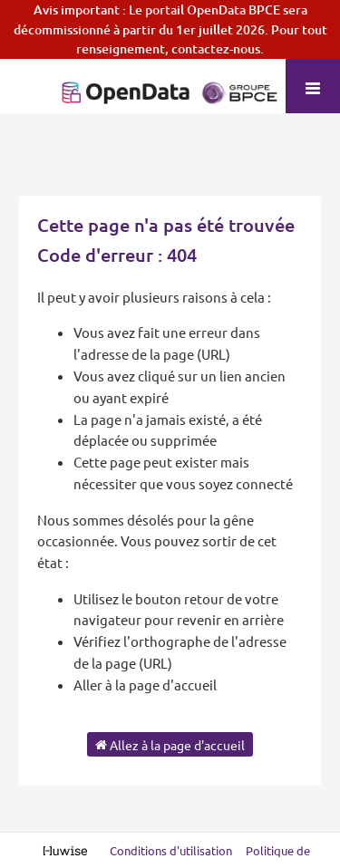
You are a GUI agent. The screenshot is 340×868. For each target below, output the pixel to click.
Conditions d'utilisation (172, 850)
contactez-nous (216, 48)
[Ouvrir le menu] (313, 86)
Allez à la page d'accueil (170, 744)
